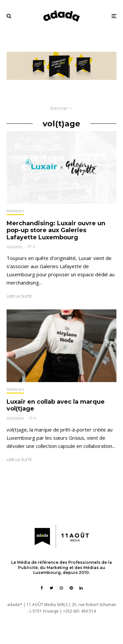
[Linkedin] (81, 588)
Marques (15, 211)
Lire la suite (19, 296)
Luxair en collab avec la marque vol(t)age (56, 405)
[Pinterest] (71, 588)
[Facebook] (42, 588)
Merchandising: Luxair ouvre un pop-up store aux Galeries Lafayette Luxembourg (56, 230)
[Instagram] (61, 588)
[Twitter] (51, 588)
